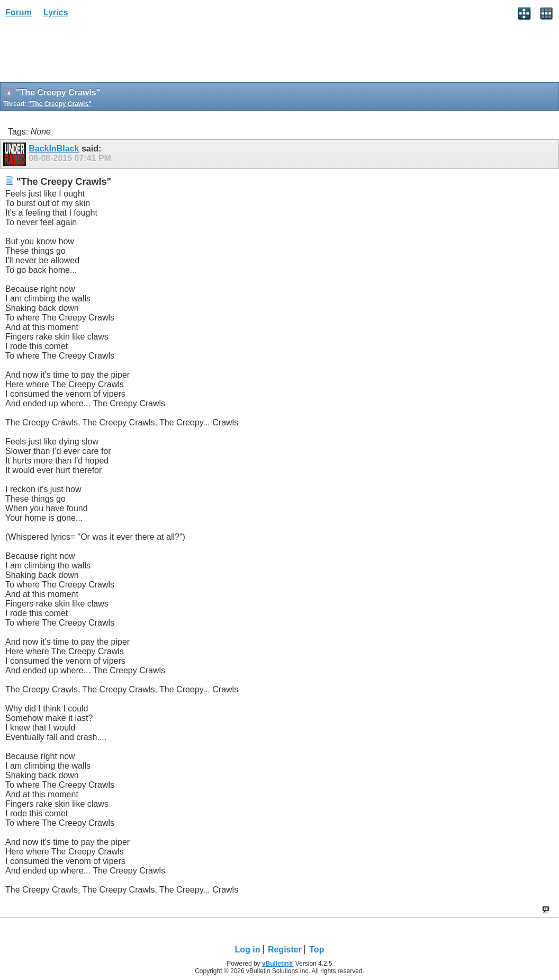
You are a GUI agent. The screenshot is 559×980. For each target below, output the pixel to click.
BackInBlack (54, 149)
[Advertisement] (85, 54)
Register (285, 950)
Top (317, 950)
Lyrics (56, 12)
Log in (248, 950)
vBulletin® (278, 964)
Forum (19, 12)
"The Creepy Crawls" (60, 104)
